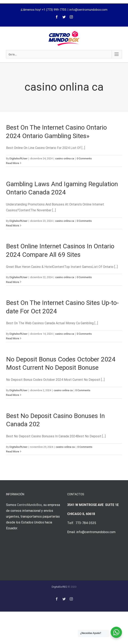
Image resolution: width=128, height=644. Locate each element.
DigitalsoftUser (18, 158)
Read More (13, 163)
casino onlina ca (65, 158)
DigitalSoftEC (59, 587)
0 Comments (84, 158)
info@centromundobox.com (88, 10)
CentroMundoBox (29, 505)
